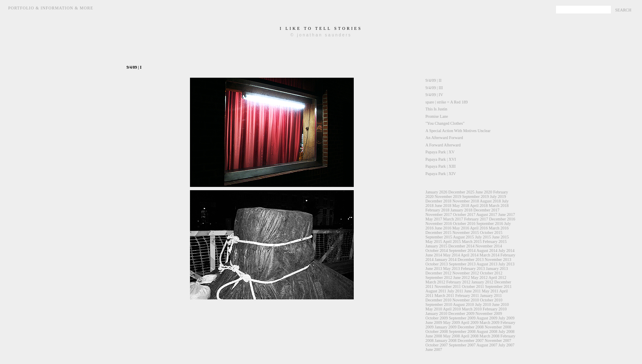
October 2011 (473, 286)
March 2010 (472, 309)
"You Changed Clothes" (445, 123)
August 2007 (487, 345)
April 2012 (497, 277)
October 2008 (437, 331)
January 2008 (446, 340)
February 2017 (476, 219)
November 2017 (439, 215)
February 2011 (467, 295)
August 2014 (487, 251)
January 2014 (446, 260)
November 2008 (498, 327)
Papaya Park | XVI (441, 159)
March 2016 (499, 228)
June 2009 (434, 322)
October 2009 (437, 318)
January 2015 (436, 246)
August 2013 (487, 264)
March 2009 (489, 322)
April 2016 (479, 228)
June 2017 (507, 215)
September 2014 (462, 251)
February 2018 (437, 210)
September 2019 (476, 197)
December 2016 (502, 219)
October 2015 (491, 233)
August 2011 (436, 291)
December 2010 (439, 300)
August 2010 (463, 304)
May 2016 (461, 228)
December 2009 (461, 313)
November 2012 (466, 273)
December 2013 (471, 260)
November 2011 (448, 286)
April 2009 (470, 322)
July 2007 (506, 345)
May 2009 (451, 322)
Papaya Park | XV (440, 152)
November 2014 (489, 246)
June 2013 (434, 269)
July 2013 (506, 264)
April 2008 (470, 336)
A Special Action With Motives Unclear (458, 131)
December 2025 (461, 192)
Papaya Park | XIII (441, 166)
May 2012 (479, 277)
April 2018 (479, 206)
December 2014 (461, 246)
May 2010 (434, 309)
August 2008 (487, 331)
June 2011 (472, 291)
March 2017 (453, 219)
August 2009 (487, 318)
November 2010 (466, 300)
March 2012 (435, 282)
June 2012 (462, 277)
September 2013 (462, 264)
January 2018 (461, 210)
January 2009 (446, 327)
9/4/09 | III (434, 88)
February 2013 (473, 269)
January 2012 (482, 282)
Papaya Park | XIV (441, 174)
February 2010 (495, 309)
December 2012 (439, 273)
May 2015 (434, 242)
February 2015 (495, 242)
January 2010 (436, 313)
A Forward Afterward (443, 145)
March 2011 (444, 295)
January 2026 (436, 192)
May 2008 (451, 336)
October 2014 (437, 251)
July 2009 (506, 318)
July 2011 (456, 291)
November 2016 (439, 224)
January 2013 (497, 269)
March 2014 (489, 255)
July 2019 (498, 197)
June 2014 (434, 255)
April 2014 (470, 255)
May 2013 (451, 269)
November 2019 (448, 197)
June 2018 (443, 206)
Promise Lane (437, 116)
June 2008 (434, 336)
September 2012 (439, 277)
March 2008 (489, 336)
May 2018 (461, 206)
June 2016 (443, 228)
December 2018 (439, 201)
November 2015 (466, 233)
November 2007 (498, 340)
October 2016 (464, 224)
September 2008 (462, 331)
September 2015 (439, 237)
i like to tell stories (321, 28)
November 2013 (498, 260)
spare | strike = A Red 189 (446, 102)
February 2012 (458, 282)
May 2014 (451, 255)
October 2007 (437, 345)
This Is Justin (436, 109)
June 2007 (434, 349)
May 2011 (490, 291)
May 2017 (434, 219)
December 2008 (471, 327)
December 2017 (486, 210)
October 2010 (491, 300)
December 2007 (471, 340)
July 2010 (483, 304)
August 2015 (463, 237)
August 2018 (490, 201)
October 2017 (464, 215)
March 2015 (472, 242)
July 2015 (483, 237)
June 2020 (484, 192)
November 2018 (466, 201)
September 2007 (462, 345)
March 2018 (499, 206)
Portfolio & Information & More (51, 8)
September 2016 (489, 224)
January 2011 (491, 295)
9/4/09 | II (433, 80)
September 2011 (498, 286)
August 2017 (487, 215)
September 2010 (439, 304)
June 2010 (501, 304)
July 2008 (506, 331)
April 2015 (452, 242)
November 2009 (489, 313)
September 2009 (462, 318)
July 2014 (506, 251)
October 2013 (437, 264)
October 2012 (491, 273)
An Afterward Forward (444, 138)
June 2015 (501, 237)
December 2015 (439, 233)
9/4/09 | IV (434, 95)
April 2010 (452, 309)
